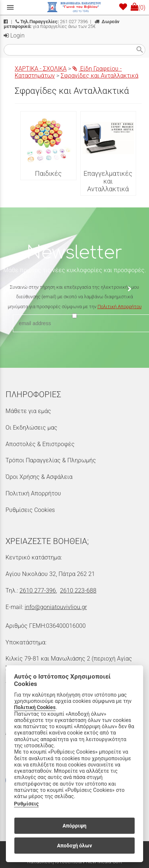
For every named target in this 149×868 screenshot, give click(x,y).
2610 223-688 (78, 590)
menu (10, 7)
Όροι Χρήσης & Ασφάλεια (39, 477)
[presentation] (75, 342)
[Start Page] (75, 7)
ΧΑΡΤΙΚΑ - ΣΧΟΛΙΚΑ (41, 69)
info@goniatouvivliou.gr (56, 607)
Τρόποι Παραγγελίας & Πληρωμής (51, 460)
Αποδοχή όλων (74, 846)
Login (14, 35)
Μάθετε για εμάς (28, 411)
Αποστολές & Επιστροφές (40, 444)
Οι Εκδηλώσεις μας (31, 428)
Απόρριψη (74, 826)
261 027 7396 (52, 22)
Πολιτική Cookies (35, 707)
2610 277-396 (38, 590)
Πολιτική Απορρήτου (120, 307)
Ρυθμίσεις (26, 804)
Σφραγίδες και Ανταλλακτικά (100, 76)
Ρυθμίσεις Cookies (30, 510)
